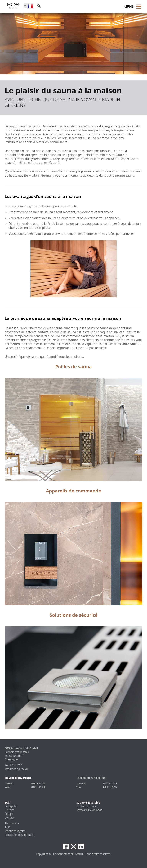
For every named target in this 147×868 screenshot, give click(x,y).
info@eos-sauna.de (17, 769)
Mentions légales (15, 831)
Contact (9, 818)
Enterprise (11, 806)
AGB (7, 827)
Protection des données (19, 835)
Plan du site (12, 823)
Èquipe (9, 814)
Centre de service (87, 806)
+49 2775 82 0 (13, 765)
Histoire (9, 810)
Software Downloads (89, 810)
